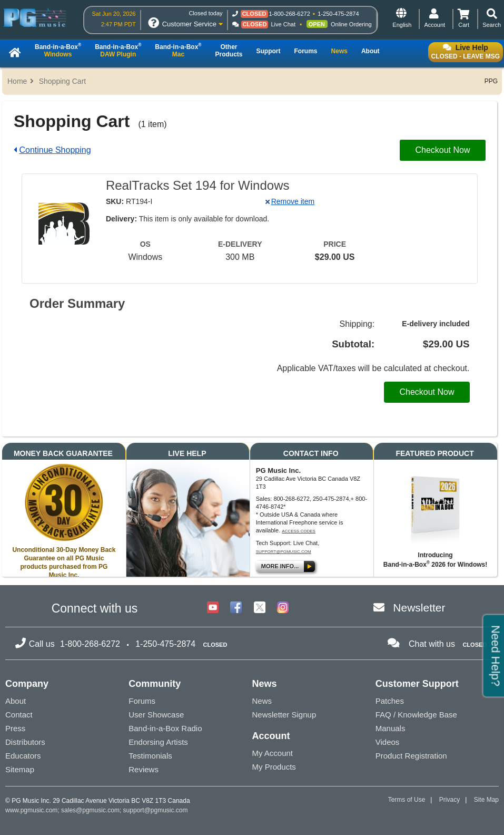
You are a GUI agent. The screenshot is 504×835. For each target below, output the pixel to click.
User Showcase (156, 715)
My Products (274, 767)
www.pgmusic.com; (32, 810)
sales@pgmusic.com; (92, 810)
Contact (19, 715)
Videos (388, 742)
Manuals (391, 728)
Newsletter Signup (284, 715)
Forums (142, 701)
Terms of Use (407, 800)
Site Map (486, 800)
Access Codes (299, 531)
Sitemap (20, 769)
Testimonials (150, 756)
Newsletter (419, 608)
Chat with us (432, 644)
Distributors (25, 742)
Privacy (449, 800)
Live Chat (283, 24)
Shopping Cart (63, 81)
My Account (273, 753)
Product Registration (411, 756)
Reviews (144, 769)
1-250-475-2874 (338, 14)
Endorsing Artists (158, 742)
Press (15, 728)
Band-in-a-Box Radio (165, 728)
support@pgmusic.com (284, 552)
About (16, 701)
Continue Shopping (55, 150)
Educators (23, 756)
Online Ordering (351, 24)
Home (17, 81)
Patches (390, 701)
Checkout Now (442, 150)
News (262, 701)
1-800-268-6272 (290, 14)
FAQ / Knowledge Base (416, 715)
